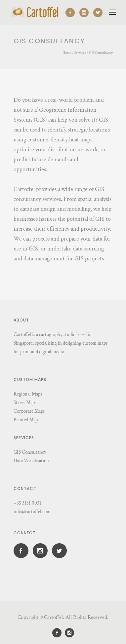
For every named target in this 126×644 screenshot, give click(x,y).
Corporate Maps (29, 411)
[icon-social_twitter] (98, 13)
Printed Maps (26, 420)
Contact (25, 489)
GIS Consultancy (101, 53)
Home (67, 53)
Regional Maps (28, 394)
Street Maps (25, 403)
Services (80, 53)
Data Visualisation (31, 461)
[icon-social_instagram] (86, 13)
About (21, 320)
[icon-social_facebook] (72, 13)
